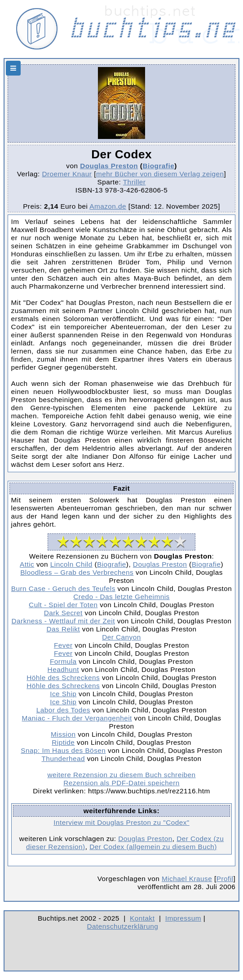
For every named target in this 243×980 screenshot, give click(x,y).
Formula (63, 661)
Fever (63, 645)
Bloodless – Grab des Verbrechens (77, 572)
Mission (63, 734)
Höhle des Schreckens (63, 678)
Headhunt (63, 669)
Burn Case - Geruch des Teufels (63, 588)
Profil (225, 879)
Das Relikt (63, 629)
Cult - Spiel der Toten (63, 605)
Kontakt (142, 918)
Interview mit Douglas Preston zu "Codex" (121, 822)
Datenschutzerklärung (123, 926)
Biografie (158, 166)
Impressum (183, 918)
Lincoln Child (71, 564)
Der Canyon (121, 637)
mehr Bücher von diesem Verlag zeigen (160, 174)
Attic (27, 564)
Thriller (135, 182)
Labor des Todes (63, 710)
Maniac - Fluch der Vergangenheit (77, 718)
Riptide (63, 742)
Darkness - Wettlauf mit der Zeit (63, 621)
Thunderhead (63, 758)
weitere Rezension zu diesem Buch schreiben (121, 775)
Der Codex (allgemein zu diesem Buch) (153, 847)
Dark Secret (63, 613)
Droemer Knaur (67, 174)
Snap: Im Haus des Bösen (63, 750)
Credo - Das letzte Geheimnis (121, 597)
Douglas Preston (109, 166)
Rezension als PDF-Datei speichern (121, 783)
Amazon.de (108, 206)
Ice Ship (63, 694)
